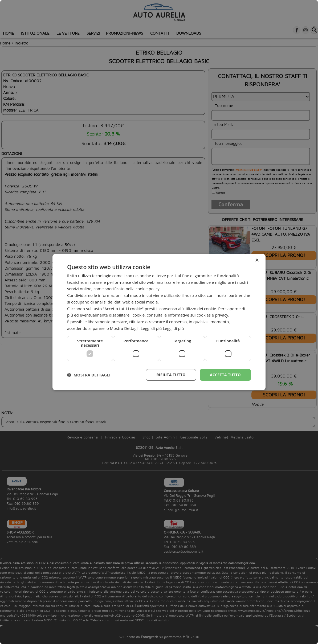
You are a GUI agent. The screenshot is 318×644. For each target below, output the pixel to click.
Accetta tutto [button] (225, 375)
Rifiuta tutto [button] (171, 375)
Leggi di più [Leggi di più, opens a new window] (173, 328)
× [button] (257, 260)
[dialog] (159, 322)
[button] (89, 375)
